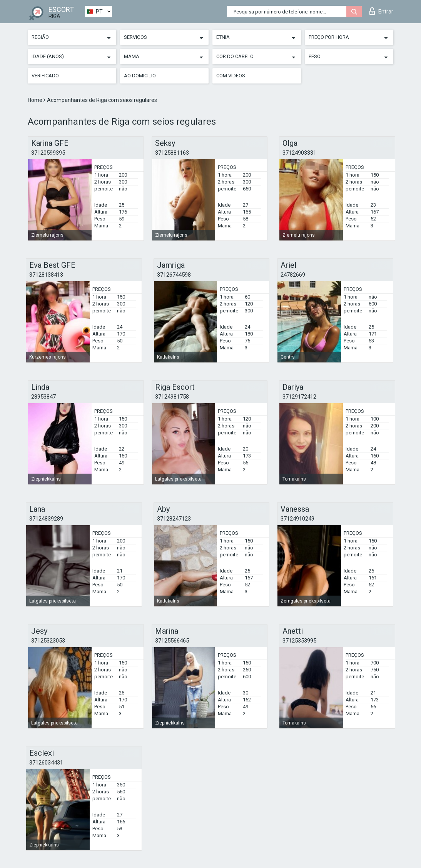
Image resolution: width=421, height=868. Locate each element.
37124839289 (46, 519)
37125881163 (172, 153)
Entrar (381, 11)
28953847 (43, 397)
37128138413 (46, 275)
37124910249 (297, 519)
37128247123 (174, 519)
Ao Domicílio (140, 76)
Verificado (45, 76)
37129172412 (299, 397)
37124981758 (172, 397)
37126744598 (174, 275)
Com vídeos (231, 76)
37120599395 (48, 153)
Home (36, 100)
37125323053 (48, 641)
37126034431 (46, 763)
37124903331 (299, 153)
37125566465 (172, 641)
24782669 (293, 275)
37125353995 (299, 641)
